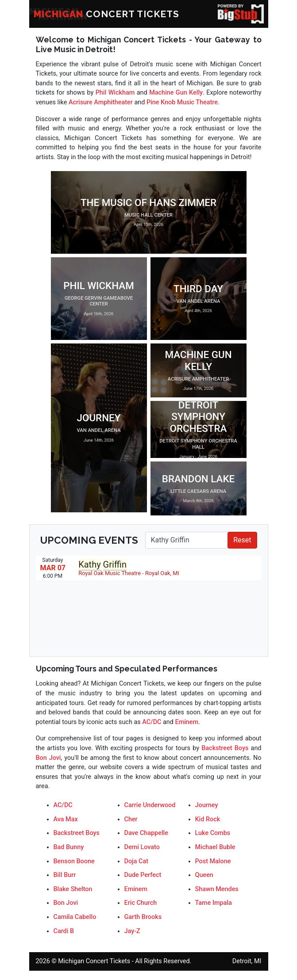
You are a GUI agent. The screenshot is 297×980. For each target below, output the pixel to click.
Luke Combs (213, 833)
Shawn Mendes (217, 889)
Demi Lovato (142, 847)
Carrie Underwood (150, 805)
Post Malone (213, 861)
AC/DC (152, 722)
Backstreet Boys (225, 748)
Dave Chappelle (146, 833)
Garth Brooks (143, 917)
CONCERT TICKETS (106, 14)
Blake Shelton (73, 889)
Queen (204, 875)
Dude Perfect (143, 875)
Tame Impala (214, 903)
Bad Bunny (69, 847)
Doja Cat (136, 861)
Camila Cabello (75, 917)
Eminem (187, 722)
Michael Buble (215, 847)
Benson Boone (74, 861)
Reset (242, 540)
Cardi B (64, 931)
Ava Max (66, 819)
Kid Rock (208, 819)
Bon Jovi (48, 758)
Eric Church (141, 903)
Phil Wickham (115, 93)
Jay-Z (132, 931)
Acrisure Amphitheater (101, 102)
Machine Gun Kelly (176, 93)
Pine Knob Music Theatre (182, 102)
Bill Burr (65, 875)
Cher (131, 819)
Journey (207, 805)
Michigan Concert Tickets (94, 961)
